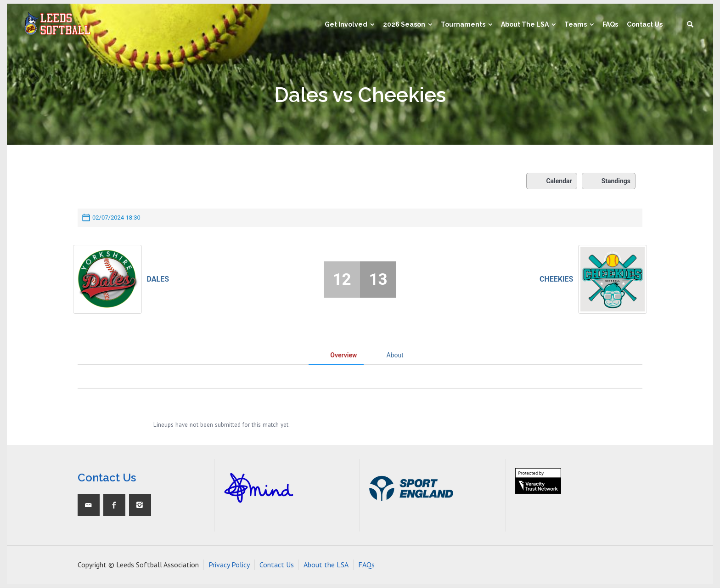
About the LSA (326, 565)
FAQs (366, 565)
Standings (609, 181)
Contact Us (277, 565)
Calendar (551, 181)
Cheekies (556, 279)
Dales (158, 279)
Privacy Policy (229, 565)
